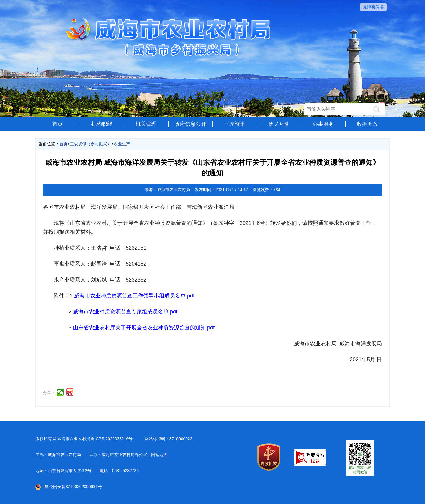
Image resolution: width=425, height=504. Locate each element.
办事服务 (323, 124)
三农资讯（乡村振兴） (91, 144)
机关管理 (146, 124)
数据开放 (367, 124)
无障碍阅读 (373, 7)
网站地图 (159, 455)
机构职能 (102, 124)
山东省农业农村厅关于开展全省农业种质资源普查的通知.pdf (144, 328)
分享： (49, 393)
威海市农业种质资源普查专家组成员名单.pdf (125, 312)
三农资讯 (235, 124)
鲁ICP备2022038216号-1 (113, 439)
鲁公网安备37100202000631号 (69, 487)
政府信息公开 (190, 124)
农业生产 (122, 144)
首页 (58, 124)
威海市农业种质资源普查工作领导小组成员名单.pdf (134, 296)
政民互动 (279, 124)
